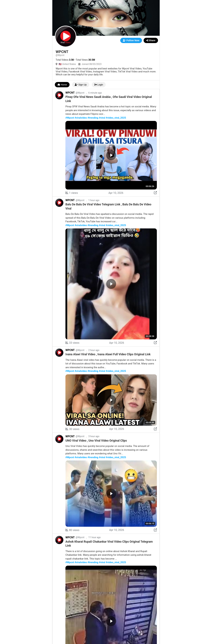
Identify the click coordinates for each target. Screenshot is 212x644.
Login (99, 85)
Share (151, 40)
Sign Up (81, 85)
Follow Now (131, 40)
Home (62, 85)
